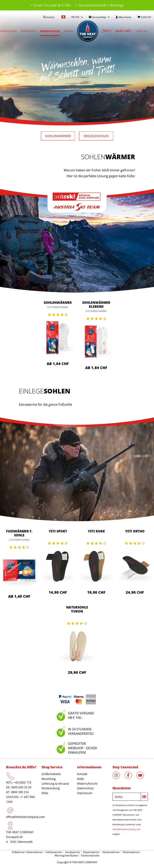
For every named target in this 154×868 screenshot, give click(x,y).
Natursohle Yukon (77, 609)
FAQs (45, 793)
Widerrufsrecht (87, 784)
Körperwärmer (91, 852)
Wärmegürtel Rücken (66, 855)
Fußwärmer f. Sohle (19, 533)
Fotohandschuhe (90, 855)
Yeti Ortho (135, 531)
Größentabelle (51, 774)
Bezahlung (49, 779)
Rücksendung (51, 788)
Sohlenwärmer (58, 303)
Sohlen (58, 136)
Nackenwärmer (111, 852)
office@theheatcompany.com (25, 817)
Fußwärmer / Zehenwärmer (27, 852)
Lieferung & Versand (55, 784)
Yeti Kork (96, 531)
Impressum (85, 793)
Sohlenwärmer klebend (96, 305)
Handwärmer (73, 852)
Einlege (96, 136)
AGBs (81, 779)
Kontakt (82, 774)
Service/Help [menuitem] (98, 17)
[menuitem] (123, 17)
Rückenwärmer (131, 852)
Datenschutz (85, 788)
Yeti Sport (58, 531)
